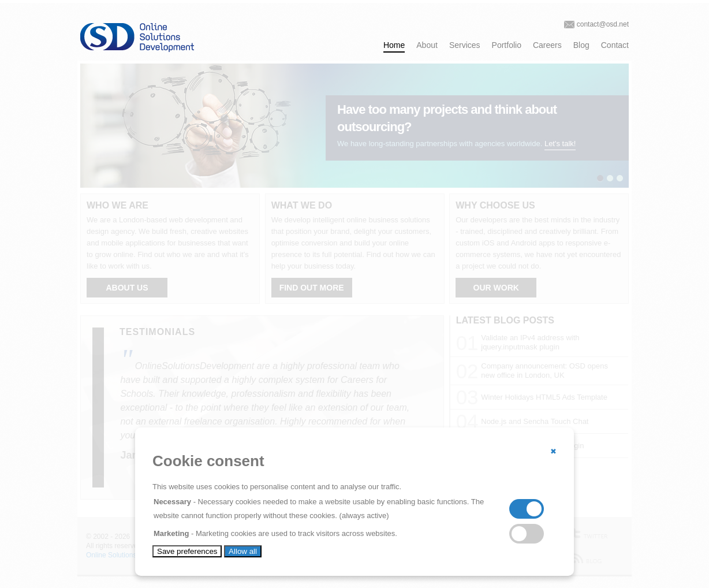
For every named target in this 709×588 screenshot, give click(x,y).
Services (465, 45)
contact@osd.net (603, 24)
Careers (547, 45)
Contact (615, 45)
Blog (581, 45)
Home (394, 45)
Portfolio (507, 45)
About (427, 45)
